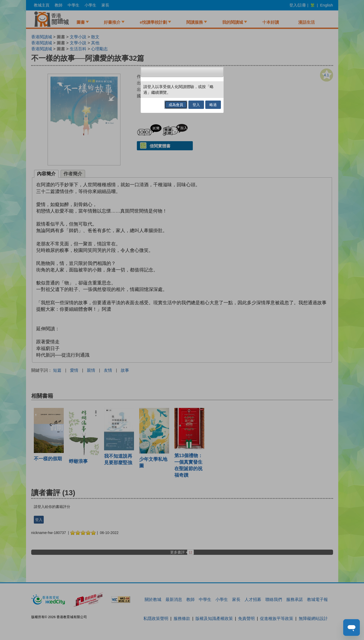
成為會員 (176, 105)
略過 (213, 105)
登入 (196, 105)
